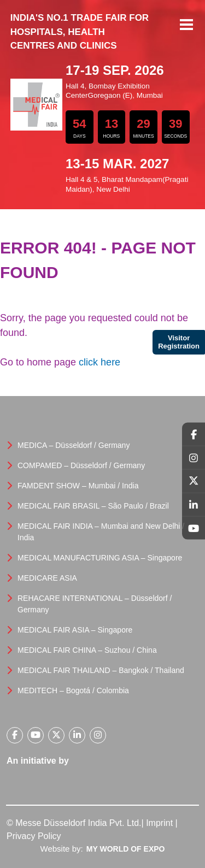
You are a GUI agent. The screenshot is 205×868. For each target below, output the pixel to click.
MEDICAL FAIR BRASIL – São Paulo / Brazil (93, 506)
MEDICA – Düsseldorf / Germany (74, 445)
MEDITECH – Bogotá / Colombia (73, 690)
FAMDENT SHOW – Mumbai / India (78, 486)
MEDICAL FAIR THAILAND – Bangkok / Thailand (101, 670)
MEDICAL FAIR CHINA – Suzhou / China (87, 650)
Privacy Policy (34, 836)
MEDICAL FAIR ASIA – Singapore (75, 630)
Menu (186, 26)
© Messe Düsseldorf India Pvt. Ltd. (74, 823)
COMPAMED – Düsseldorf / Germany (81, 465)
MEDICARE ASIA (47, 578)
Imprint (159, 823)
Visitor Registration (179, 342)
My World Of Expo (126, 849)
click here (99, 362)
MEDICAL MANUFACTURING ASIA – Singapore (100, 558)
